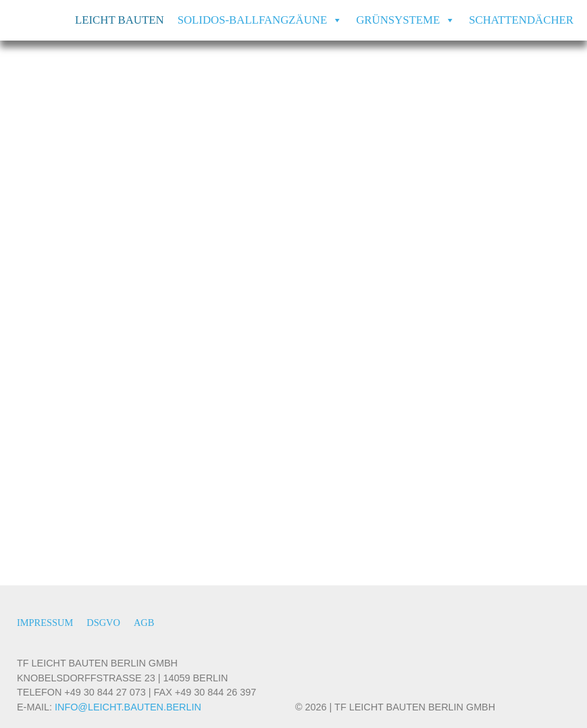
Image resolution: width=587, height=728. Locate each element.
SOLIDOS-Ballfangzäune (260, 20)
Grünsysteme (406, 20)
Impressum (45, 623)
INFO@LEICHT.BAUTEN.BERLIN (128, 707)
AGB (144, 623)
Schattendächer (521, 20)
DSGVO (103, 623)
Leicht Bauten (120, 20)
